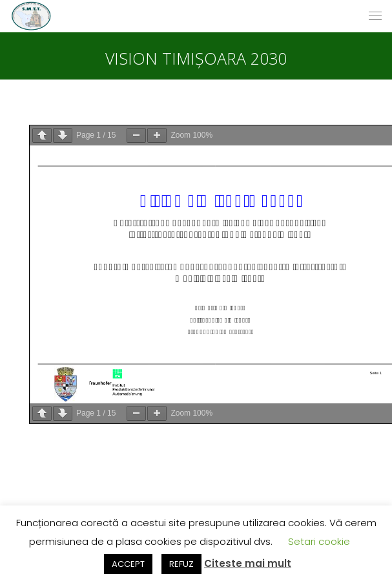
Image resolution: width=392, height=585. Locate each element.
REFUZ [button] (181, 564)
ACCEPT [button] (128, 564)
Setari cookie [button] (319, 541)
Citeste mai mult (248, 563)
